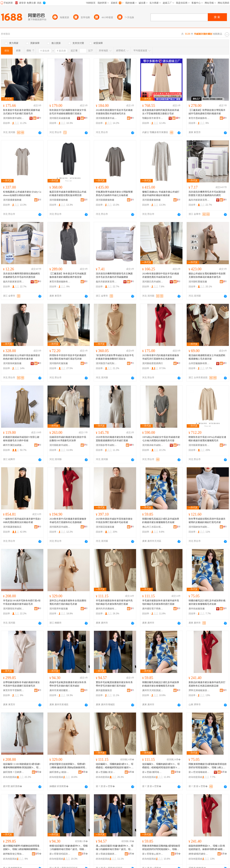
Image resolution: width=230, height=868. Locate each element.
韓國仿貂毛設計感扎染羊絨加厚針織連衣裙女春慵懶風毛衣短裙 (207, 602)
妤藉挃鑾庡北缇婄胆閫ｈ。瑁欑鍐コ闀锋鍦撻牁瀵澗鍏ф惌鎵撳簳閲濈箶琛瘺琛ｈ (68, 766)
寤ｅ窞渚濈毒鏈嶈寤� (199, 772)
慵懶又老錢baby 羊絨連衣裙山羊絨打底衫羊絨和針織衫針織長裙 (161, 194)
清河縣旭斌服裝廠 (12, 363)
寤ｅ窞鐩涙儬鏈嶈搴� (106, 854)
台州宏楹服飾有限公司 (199, 363)
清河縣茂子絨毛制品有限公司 (106, 363)
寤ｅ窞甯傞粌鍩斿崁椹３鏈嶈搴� (60, 854)
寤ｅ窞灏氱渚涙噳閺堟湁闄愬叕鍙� (106, 772)
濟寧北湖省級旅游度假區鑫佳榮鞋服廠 (199, 690)
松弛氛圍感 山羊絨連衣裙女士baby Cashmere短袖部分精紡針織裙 (22, 194)
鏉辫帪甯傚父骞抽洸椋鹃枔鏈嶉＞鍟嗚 (14, 854)
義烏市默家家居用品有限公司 (199, 200)
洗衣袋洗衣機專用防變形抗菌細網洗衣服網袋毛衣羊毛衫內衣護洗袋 (21, 275)
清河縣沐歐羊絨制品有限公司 (153, 445)
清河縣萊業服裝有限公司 (199, 445)
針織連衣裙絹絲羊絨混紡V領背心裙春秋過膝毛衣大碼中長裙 (21, 439)
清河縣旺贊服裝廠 (198, 282)
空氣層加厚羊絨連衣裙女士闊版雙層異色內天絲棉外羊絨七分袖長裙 (114, 194)
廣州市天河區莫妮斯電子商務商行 (153, 690)
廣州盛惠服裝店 (104, 690)
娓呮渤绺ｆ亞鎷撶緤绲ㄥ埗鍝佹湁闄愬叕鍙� (14, 772)
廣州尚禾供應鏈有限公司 (106, 609)
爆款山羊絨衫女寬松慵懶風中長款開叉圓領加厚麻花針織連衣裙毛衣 (207, 275)
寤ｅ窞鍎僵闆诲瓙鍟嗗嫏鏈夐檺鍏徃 (153, 772)
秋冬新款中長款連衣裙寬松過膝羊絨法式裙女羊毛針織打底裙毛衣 (21, 112)
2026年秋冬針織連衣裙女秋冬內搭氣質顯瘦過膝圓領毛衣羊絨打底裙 (114, 439)
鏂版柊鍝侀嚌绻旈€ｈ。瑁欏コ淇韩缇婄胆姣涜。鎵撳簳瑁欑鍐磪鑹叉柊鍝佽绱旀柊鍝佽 (207, 848)
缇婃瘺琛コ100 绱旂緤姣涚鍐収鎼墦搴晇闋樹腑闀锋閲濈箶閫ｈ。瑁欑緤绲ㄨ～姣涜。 (22, 766)
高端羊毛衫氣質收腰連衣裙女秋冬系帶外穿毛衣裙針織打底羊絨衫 (68, 684)
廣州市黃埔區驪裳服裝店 (60, 690)
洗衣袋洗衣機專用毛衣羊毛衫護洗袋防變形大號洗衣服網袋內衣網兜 (207, 194)
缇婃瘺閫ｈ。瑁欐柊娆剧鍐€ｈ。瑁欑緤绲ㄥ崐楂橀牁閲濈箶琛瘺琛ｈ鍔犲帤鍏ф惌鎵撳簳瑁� (115, 766)
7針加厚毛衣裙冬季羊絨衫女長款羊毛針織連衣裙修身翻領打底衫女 (115, 357)
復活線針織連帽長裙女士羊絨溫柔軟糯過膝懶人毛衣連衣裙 (207, 357)
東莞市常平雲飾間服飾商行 (14, 690)
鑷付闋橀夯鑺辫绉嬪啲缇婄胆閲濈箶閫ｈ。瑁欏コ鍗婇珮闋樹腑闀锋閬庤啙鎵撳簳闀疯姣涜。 (22, 848)
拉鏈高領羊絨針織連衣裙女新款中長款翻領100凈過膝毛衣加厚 (68, 439)
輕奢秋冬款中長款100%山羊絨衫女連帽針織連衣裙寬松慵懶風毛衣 (207, 439)
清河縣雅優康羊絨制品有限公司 (106, 118)
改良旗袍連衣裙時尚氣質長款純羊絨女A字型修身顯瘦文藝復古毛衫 (161, 112)
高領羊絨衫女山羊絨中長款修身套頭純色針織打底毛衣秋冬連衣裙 (21, 357)
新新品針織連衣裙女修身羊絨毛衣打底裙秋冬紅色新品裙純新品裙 (207, 684)
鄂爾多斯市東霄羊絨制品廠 (153, 118)
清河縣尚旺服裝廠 (59, 363)
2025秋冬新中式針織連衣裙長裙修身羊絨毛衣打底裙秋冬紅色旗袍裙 (161, 357)
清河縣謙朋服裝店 (12, 527)
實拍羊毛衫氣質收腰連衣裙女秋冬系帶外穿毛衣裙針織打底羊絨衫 (114, 684)
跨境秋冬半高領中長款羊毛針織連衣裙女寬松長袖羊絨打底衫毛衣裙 (68, 357)
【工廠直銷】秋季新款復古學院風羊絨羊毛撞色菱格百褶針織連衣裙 (207, 112)
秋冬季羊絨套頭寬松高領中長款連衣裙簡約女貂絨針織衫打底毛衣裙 (207, 521)
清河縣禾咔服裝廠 (59, 609)
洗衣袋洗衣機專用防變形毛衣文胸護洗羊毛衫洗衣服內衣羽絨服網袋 (114, 275)
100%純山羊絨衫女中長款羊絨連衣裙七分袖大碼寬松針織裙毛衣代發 (161, 439)
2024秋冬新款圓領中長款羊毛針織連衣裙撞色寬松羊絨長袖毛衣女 (114, 112)
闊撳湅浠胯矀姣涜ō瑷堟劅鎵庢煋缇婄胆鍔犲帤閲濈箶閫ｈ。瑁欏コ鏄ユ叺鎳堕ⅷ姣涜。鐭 (208, 766)
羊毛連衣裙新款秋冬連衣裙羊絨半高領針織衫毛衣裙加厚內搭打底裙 (114, 602)
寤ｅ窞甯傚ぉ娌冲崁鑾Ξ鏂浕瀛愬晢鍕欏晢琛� (153, 854)
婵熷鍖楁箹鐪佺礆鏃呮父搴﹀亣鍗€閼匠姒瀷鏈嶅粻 (199, 854)
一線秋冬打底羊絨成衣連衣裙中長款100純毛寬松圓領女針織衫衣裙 (22, 521)
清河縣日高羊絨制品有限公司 (153, 282)
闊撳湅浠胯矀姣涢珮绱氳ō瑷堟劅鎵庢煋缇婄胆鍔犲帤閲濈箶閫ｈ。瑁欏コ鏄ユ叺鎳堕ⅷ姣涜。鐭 (161, 848)
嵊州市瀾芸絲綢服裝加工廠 (14, 445)
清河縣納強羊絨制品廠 (199, 527)
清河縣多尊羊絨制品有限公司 (106, 445)
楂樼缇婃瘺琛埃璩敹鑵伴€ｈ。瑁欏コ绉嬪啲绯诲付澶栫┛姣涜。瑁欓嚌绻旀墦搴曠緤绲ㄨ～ (69, 848)
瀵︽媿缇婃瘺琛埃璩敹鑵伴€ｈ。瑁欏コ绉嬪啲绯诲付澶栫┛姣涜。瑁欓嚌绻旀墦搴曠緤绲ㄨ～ (115, 848)
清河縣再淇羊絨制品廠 (60, 527)
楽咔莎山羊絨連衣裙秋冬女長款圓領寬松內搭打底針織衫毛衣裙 (68, 602)
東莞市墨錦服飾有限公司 (199, 118)
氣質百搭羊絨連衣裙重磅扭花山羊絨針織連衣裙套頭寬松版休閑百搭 (68, 194)
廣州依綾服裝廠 (197, 609)
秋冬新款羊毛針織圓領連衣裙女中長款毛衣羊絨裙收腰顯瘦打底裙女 (68, 112)
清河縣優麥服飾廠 (12, 200)
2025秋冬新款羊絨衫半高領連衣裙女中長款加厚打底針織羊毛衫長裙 (114, 521)
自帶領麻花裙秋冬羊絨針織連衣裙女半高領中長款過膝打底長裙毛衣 (21, 684)
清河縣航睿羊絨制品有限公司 (60, 445)
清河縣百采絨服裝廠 (60, 118)
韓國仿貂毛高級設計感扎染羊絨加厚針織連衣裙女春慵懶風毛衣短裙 (161, 521)
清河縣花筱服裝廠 (105, 527)
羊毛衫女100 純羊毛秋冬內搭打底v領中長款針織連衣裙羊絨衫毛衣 (22, 602)
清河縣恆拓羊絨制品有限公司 (14, 609)
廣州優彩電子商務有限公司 (153, 609)
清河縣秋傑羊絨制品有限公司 (14, 118)
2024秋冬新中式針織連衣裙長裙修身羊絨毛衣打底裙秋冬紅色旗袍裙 (68, 521)
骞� (38, 772)
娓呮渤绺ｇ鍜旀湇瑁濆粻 (60, 772)
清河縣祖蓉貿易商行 (153, 363)
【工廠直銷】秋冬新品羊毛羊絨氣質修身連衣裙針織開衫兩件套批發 (68, 275)
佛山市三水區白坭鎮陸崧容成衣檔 (153, 527)
